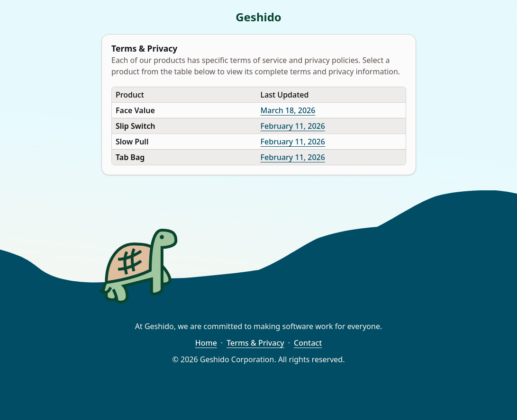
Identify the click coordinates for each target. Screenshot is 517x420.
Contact (308, 343)
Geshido (258, 17)
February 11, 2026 (292, 126)
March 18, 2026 (288, 110)
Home (206, 343)
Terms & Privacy (255, 343)
